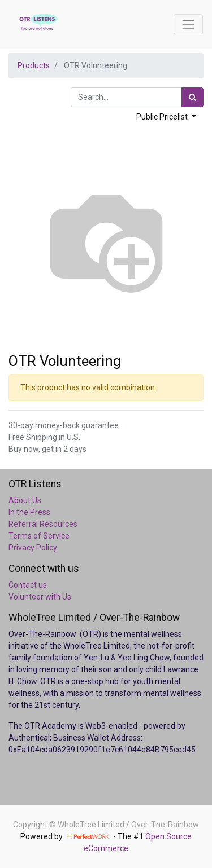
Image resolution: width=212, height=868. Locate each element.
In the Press (29, 512)
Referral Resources (43, 524)
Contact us (28, 585)
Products (34, 65)
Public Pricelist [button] (163, 117)
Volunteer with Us (40, 597)
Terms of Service (39, 536)
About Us (25, 500)
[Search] (192, 97)
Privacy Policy (33, 548)
